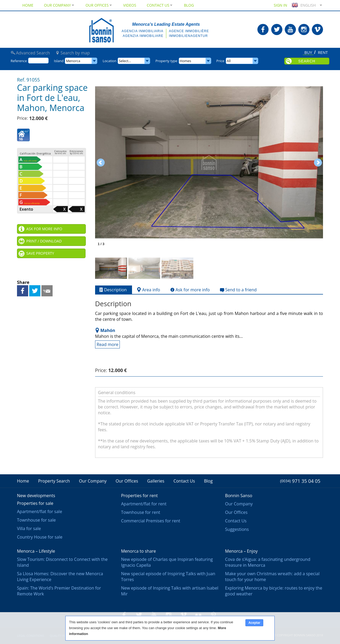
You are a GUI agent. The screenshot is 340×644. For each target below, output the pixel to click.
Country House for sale (40, 537)
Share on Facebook (23, 291)
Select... (125, 61)
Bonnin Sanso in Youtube (290, 29)
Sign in (280, 5)
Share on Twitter (35, 291)
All (229, 61)
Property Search (54, 481)
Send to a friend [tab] (238, 290)
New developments (36, 496)
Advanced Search (33, 53)
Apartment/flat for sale (40, 511)
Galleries (156, 481)
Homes (186, 61)
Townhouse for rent (141, 512)
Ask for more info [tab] (190, 290)
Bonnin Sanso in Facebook (263, 29)
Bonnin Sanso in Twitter (277, 29)
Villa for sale (29, 528)
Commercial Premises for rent (151, 521)
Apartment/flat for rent (144, 504)
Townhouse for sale (36, 520)
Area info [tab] (148, 290)
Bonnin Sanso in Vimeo (317, 29)
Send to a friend (47, 291)
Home (28, 5)
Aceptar (254, 623)
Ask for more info (44, 229)
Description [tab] (112, 290)
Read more (108, 344)
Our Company (59, 5)
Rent (323, 53)
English (303, 5)
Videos (130, 5)
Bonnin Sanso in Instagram (304, 29)
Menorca (73, 61)
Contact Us (160, 5)
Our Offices (99, 5)
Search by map (75, 53)
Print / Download (44, 241)
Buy (308, 53)
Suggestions (237, 529)
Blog (189, 5)
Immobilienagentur (188, 36)
